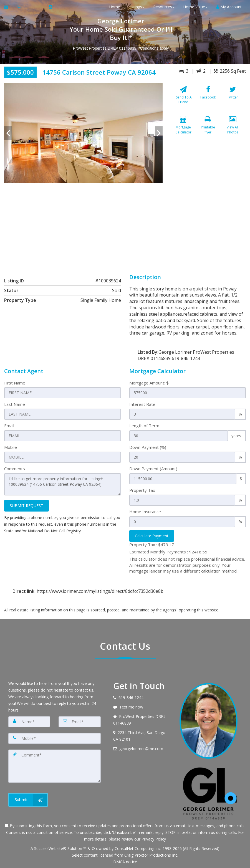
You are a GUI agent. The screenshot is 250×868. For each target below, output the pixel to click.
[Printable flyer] (208, 129)
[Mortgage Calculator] (183, 129)
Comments (15, 469)
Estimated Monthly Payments (168, 552)
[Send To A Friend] (183, 98)
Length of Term (144, 426)
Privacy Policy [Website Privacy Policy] (154, 839)
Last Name (15, 404)
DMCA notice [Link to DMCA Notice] (125, 862)
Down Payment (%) (148, 447)
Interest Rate (142, 404)
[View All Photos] (233, 129)
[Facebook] (208, 98)
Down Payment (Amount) (153, 469)
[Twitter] (233, 98)
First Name (15, 383)
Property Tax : (152, 545)
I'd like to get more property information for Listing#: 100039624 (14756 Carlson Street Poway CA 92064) (63, 484)
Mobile (11, 447)
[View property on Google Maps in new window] (124, 225)
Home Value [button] (195, 7)
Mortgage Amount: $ (149, 383)
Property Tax (142, 490)
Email (9, 426)
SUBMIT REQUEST (26, 506)
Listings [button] (137, 7)
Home (115, 7)
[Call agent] (20, 7)
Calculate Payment (152, 536)
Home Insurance (145, 512)
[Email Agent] (9, 7)
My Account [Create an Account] (229, 7)
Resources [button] (164, 7)
